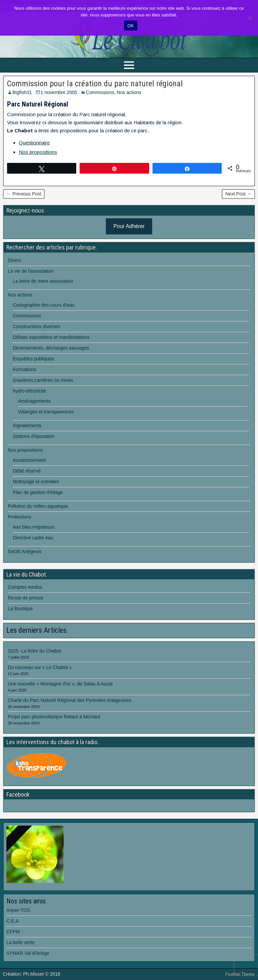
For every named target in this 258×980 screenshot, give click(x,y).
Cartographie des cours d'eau (44, 305)
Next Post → (238, 194)
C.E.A (13, 921)
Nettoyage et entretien (36, 482)
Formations (25, 369)
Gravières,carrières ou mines (43, 380)
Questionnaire (34, 143)
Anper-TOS (18, 910)
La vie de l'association (31, 271)
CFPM (13, 932)
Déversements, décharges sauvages (51, 348)
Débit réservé (27, 471)
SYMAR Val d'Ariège (28, 953)
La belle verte (20, 942)
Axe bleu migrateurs (34, 527)
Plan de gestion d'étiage (38, 492)
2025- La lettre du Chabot (34, 651)
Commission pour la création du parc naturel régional (95, 84)
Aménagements (34, 401)
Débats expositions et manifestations (51, 337)
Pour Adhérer (129, 226)
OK (131, 26)
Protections (19, 517)
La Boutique (20, 609)
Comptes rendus (25, 587)
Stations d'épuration (33, 436)
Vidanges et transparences (46, 412)
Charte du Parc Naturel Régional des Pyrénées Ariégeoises (70, 700)
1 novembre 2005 (59, 92)
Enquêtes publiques (33, 359)
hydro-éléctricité (29, 391)
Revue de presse (26, 598)
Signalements (27, 426)
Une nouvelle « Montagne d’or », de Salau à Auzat (60, 684)
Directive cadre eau (33, 538)
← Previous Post (24, 194)
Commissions (100, 92)
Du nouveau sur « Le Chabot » (40, 667)
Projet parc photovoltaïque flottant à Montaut (54, 717)
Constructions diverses (37, 326)
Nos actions (129, 92)
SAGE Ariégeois (25, 551)
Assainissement (29, 460)
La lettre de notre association (43, 281)
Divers (14, 260)
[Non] (250, 18)
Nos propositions (38, 152)
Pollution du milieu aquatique (38, 506)
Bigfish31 (22, 92)
